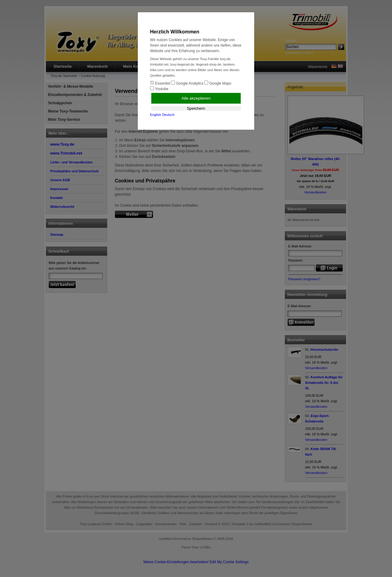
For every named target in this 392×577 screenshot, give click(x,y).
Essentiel (160, 83)
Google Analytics (187, 83)
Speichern (196, 108)
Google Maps (218, 83)
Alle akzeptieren (196, 98)
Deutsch (168, 115)
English (156, 115)
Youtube (159, 89)
